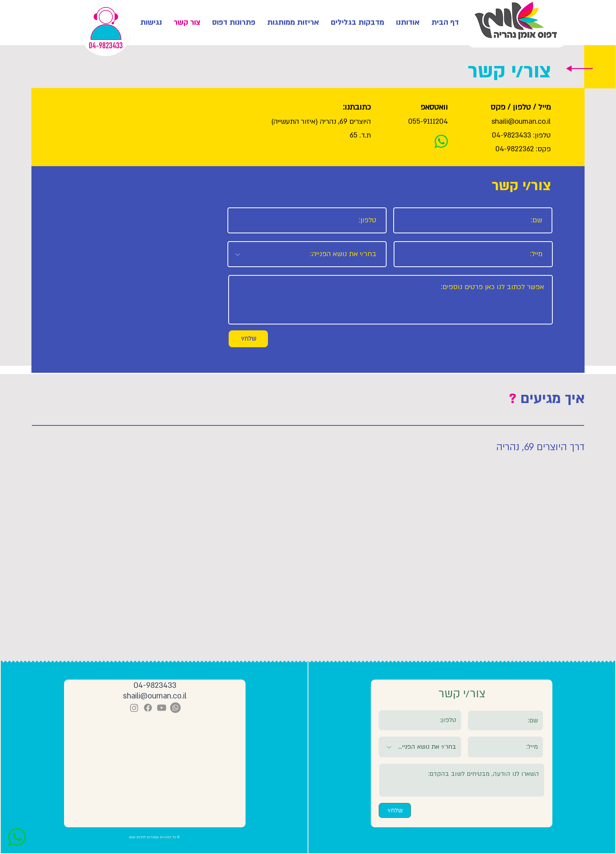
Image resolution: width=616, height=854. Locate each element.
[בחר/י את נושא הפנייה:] (307, 254)
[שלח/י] (248, 339)
